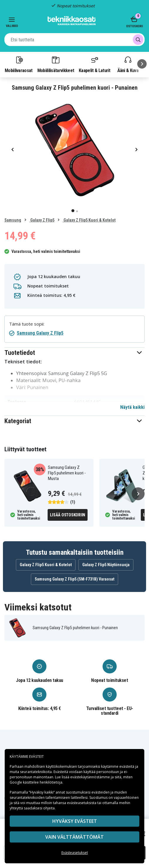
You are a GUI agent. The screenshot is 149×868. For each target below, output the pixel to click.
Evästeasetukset (75, 853)
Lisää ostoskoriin (68, 515)
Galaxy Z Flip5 (42, 220)
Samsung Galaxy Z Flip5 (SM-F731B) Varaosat (74, 579)
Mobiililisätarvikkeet (56, 64)
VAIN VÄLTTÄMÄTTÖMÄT (74, 837)
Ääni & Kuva (128, 64)
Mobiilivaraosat (19, 64)
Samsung (13, 220)
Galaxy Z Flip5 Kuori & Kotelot (89, 220)
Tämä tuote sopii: (27, 324)
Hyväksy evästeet (75, 821)
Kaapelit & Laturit (95, 64)
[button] (74, 353)
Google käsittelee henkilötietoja (36, 782)
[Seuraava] (142, 64)
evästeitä (127, 766)
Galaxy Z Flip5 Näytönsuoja (106, 565)
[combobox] (74, 40)
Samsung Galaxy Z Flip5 (40, 333)
